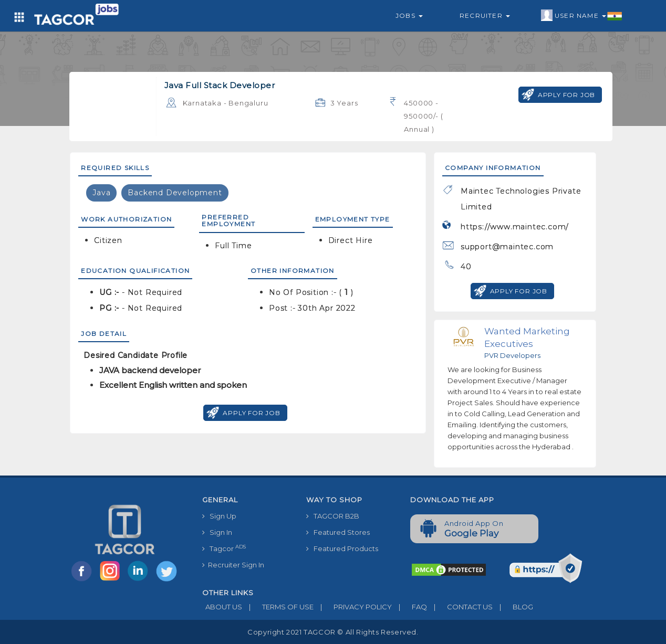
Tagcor (224, 548)
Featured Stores (338, 532)
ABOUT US (222, 607)
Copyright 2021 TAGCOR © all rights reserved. (333, 632)
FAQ (409, 607)
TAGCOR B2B (333, 516)
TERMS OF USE (278, 607)
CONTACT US (460, 607)
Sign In (217, 532)
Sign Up (219, 516)
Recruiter (485, 15)
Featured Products (342, 548)
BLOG (513, 607)
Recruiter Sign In (233, 565)
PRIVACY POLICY (353, 607)
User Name (582, 16)
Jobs (409, 15)
